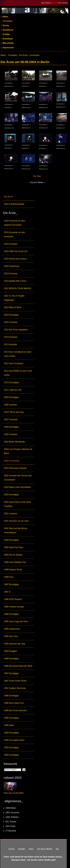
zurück (11, 849)
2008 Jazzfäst (10, 405)
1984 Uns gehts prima (14, 740)
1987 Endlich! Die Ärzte (15, 688)
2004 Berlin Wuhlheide (14, 442)
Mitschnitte (8, 43)
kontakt (22, 849)
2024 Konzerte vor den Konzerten (14, 234)
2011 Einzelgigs (11, 382)
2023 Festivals (11, 274)
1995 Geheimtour (12, 629)
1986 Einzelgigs (11, 696)
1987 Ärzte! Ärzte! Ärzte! (15, 681)
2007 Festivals (11, 419)
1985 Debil (9, 725)
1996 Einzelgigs (11, 614)
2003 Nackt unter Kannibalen (17, 487)
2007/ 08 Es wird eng (14, 412)
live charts (63, 3)
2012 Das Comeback (14, 363)
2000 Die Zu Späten (13, 555)
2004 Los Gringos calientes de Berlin (18, 451)
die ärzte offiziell (45, 849)
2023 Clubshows (12, 266)
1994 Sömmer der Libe (15, 644)
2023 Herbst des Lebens (15, 259)
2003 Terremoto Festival (15, 468)
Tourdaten (7, 21)
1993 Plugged (10, 651)
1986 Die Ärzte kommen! (15, 710)
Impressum (8, 48)
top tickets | (47, 3)
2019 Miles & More (13, 307)
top (57, 849)
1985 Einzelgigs (11, 718)
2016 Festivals (11, 322)
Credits (6, 34)
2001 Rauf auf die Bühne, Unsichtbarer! (16, 530)
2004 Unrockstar (12, 461)
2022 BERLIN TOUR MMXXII (17, 288)
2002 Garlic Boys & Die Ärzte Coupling (17, 504)
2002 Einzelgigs (11, 495)
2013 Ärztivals (11, 344)
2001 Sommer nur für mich (16, 521)
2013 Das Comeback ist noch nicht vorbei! (18, 354)
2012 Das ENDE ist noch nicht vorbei (18, 373)
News (5, 17)
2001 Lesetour (11, 514)
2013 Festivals (11, 337)
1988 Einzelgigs (11, 659)
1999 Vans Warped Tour (15, 562)
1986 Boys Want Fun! (14, 703)
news (31, 849)
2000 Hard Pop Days (14, 547)
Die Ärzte (8, 197)
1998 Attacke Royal (13, 570)
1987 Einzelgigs (11, 673)
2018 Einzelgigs (11, 315)
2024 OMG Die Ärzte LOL (16, 251)
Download (7, 39)
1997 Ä (7, 592)
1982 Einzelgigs (11, 755)
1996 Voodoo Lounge (14, 607)
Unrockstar (34, 55)
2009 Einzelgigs (11, 397)
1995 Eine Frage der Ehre (16, 621)
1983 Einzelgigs (11, 748)
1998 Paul (9, 577)
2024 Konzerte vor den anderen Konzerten (14, 223)
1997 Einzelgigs (11, 584)
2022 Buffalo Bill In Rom (15, 281)
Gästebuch (8, 30)
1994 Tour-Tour (11, 636)
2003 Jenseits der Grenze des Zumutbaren (18, 478)
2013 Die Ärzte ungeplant (16, 330)
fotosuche (10, 764)
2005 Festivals (11, 434)
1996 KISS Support (13, 599)
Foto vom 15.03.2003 (14, 793)
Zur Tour (37, 176)
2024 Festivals (11, 244)
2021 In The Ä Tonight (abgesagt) (14, 298)
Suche (5, 25)
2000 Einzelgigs (11, 540)
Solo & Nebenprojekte (14, 204)
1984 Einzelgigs (11, 733)
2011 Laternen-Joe (13, 390)
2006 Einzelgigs (11, 427)
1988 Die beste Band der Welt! (18, 666)
